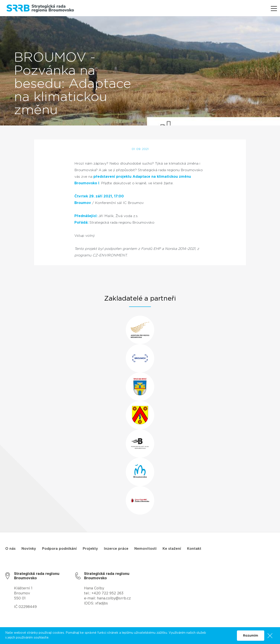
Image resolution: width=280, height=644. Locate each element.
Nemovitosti (145, 549)
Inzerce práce (116, 549)
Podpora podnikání (59, 549)
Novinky (29, 549)
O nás (10, 549)
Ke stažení (172, 549)
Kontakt (194, 549)
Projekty (90, 549)
